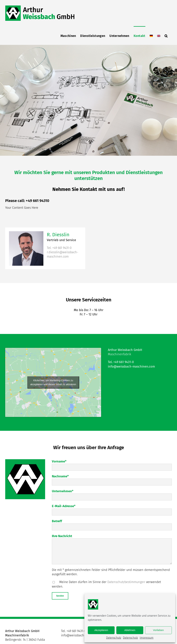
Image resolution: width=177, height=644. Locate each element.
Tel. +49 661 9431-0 (59, 248)
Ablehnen (130, 630)
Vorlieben (158, 630)
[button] (166, 36)
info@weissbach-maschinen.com (131, 366)
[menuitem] (151, 36)
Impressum (147, 638)
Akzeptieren (101, 630)
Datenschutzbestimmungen (126, 582)
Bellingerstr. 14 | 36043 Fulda (25, 640)
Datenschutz (114, 638)
